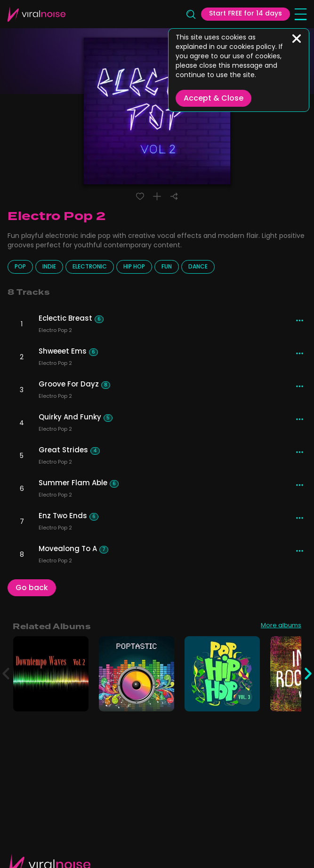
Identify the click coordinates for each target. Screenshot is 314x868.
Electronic (90, 267)
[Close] (297, 39)
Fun (167, 267)
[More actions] (300, 320)
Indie (49, 267)
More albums (281, 626)
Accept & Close (213, 99)
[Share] (174, 196)
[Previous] (6, 674)
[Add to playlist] (157, 196)
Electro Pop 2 (55, 331)
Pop (20, 267)
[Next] (308, 674)
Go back (32, 588)
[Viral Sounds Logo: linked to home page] (36, 14)
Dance (198, 267)
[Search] (190, 14)
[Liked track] (140, 196)
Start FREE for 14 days (246, 14)
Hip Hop (134, 267)
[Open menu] (301, 14)
